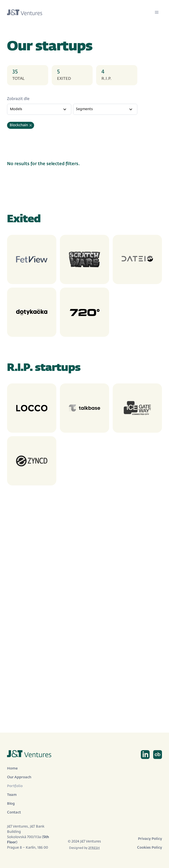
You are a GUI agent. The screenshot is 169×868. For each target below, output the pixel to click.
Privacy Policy (150, 839)
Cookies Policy (150, 848)
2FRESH (94, 848)
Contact (14, 813)
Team (12, 795)
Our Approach (19, 777)
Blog (11, 804)
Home (12, 769)
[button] (39, 109)
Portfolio (15, 786)
